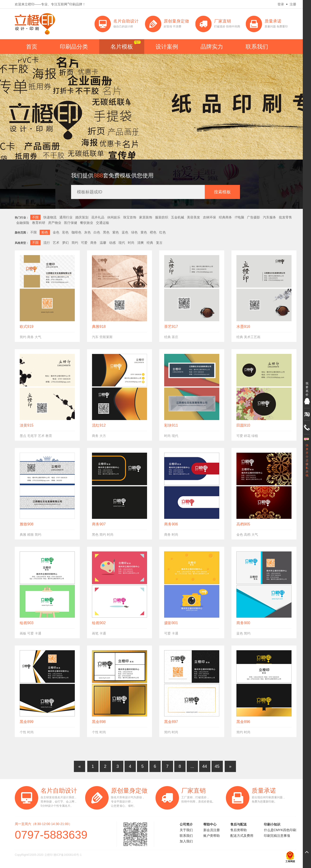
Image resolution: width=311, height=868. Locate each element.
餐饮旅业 (87, 223)
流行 (47, 243)
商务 (94, 243)
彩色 (65, 232)
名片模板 (122, 47)
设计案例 (167, 47)
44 (205, 766)
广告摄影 (254, 217)
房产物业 (55, 223)
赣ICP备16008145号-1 (68, 855)
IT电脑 (239, 217)
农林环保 (209, 217)
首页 (32, 47)
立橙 (35, 24)
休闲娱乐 (114, 217)
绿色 (134, 232)
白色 (97, 232)
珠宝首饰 (130, 217)
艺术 (56, 243)
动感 (112, 243)
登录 (281, 4)
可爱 (84, 243)
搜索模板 (222, 192)
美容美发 (193, 217)
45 (217, 766)
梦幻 (65, 243)
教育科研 (39, 223)
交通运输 (102, 223)
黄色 (144, 232)
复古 (159, 243)
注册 (293, 4)
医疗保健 (71, 223)
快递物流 (50, 217)
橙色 (153, 232)
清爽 (140, 243)
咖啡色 (76, 232)
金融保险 (23, 223)
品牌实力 (212, 47)
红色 (163, 232)
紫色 (116, 232)
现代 (122, 243)
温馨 (103, 243)
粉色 (45, 232)
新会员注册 (212, 830)
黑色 (106, 232)
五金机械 (178, 217)
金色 (56, 232)
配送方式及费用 (242, 836)
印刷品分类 (74, 47)
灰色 (87, 232)
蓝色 (125, 232)
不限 (35, 217)
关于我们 (186, 830)
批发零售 (285, 217)
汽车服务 (269, 217)
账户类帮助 (212, 836)
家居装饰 (146, 217)
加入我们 (186, 841)
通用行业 (66, 217)
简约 (75, 243)
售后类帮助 (239, 830)
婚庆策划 (82, 217)
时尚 (131, 243)
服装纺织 (162, 217)
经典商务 (225, 217)
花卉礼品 (98, 217)
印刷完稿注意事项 (277, 836)
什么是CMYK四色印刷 (280, 830)
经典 (150, 243)
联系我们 (257, 47)
